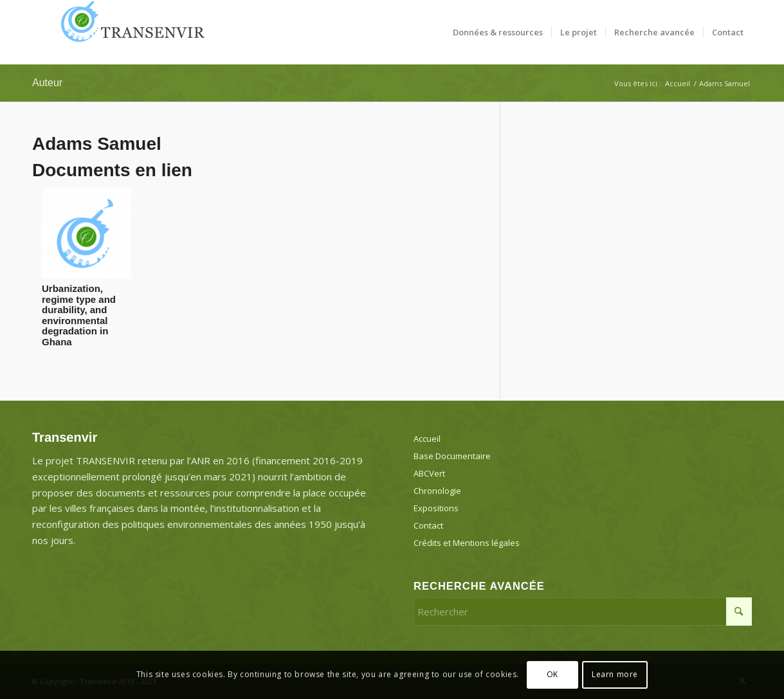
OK (552, 674)
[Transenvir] (129, 32)
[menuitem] (498, 32)
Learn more (615, 674)
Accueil (427, 439)
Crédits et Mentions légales (467, 543)
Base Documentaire (452, 456)
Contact (428, 525)
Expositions (436, 508)
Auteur (47, 83)
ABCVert (429, 473)
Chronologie (437, 491)
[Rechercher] (583, 612)
